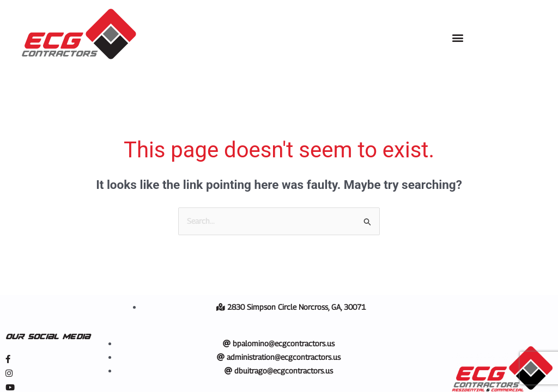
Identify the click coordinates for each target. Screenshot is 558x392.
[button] (457, 38)
